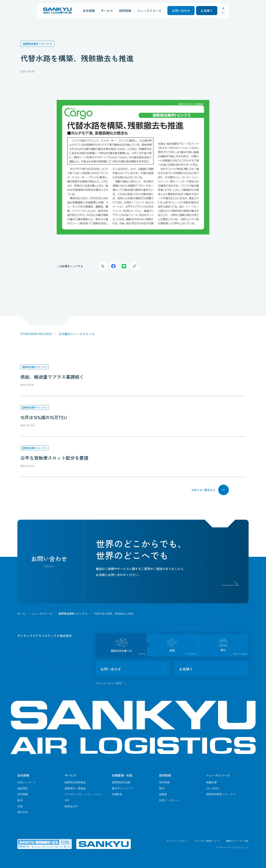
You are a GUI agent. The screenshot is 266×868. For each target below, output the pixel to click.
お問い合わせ (181, 11)
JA (223, 8)
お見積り (207, 11)
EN (223, 13)
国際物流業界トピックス (35, 367)
